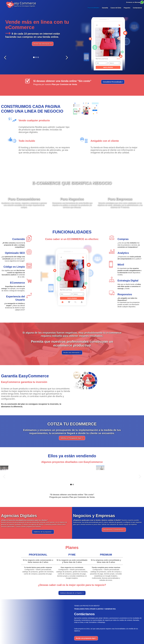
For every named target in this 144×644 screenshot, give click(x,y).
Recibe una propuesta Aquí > (86, 638)
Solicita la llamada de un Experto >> (72, 593)
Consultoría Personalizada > (113, 82)
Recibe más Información (43, 44)
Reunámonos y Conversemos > (114, 530)
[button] (5, 38)
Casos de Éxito (116, 8)
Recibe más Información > (72, 353)
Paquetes (127, 8)
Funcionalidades (94, 8)
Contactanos (137, 8)
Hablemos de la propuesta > (43, 532)
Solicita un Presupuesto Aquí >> (72, 438)
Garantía (105, 8)
